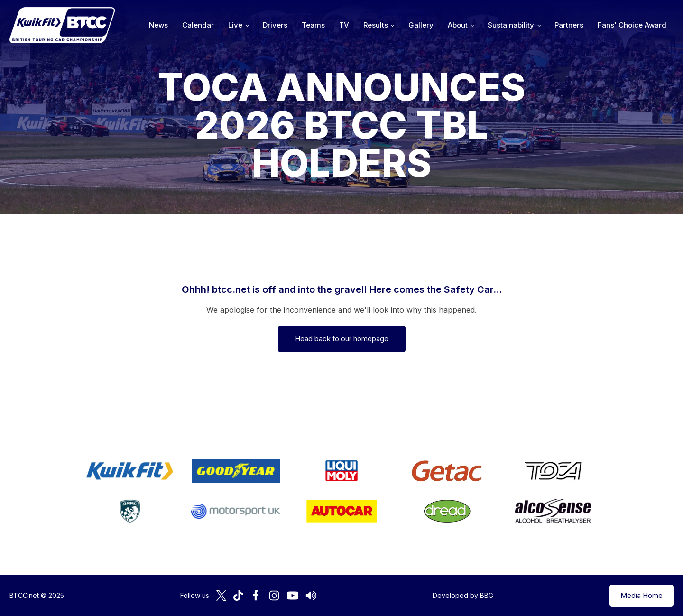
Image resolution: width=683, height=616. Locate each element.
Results (376, 25)
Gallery (421, 25)
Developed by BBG (463, 595)
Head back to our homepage (342, 339)
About (458, 25)
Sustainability (511, 25)
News (158, 25)
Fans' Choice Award (632, 25)
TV (344, 25)
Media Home (641, 595)
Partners (569, 25)
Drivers (275, 25)
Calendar (198, 25)
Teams (313, 25)
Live (235, 25)
